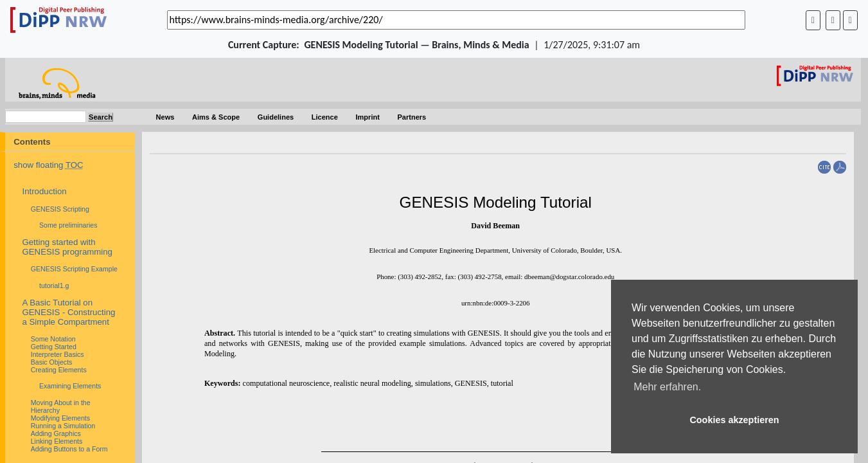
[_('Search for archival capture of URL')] (456, 20)
